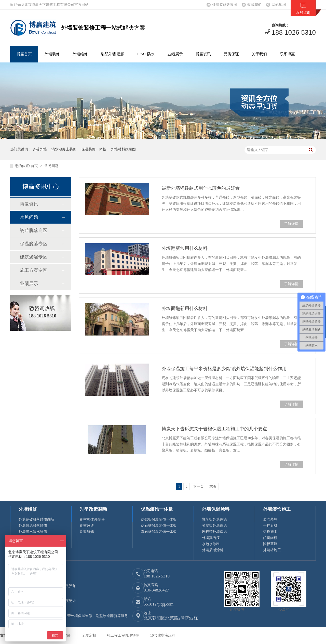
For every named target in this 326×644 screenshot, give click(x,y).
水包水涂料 (211, 544)
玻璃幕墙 (270, 519)
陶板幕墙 (270, 544)
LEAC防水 (146, 54)
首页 (35, 166)
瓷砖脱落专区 (34, 230)
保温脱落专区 (34, 244)
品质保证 (231, 54)
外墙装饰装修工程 (84, 28)
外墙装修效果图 (225, 5)
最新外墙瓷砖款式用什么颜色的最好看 (201, 188)
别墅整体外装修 (92, 519)
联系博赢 (287, 54)
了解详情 (291, 224)
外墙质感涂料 (213, 550)
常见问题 (51, 166)
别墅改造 (87, 526)
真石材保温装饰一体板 (159, 532)
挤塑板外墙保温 (214, 526)
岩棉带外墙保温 (214, 532)
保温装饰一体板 (94, 149)
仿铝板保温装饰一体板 (159, 519)
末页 (213, 487)
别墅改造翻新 (93, 509)
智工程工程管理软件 (124, 635)
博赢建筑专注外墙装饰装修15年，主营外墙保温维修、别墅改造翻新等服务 (69, 616)
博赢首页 (24, 54)
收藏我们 (254, 5)
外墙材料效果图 (123, 149)
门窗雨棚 (270, 538)
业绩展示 (175, 54)
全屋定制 (89, 635)
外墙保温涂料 (216, 509)
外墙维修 (80, 54)
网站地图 (279, 5)
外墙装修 (52, 54)
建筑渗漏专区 (34, 257)
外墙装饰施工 (277, 509)
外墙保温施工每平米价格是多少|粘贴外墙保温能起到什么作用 (224, 369)
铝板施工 (270, 532)
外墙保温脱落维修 (33, 526)
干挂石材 (270, 526)
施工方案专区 (34, 270)
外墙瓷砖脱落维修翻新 (36, 519)
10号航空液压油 (163, 635)
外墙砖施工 (272, 550)
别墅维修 (87, 532)
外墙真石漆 (211, 538)
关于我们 (259, 54)
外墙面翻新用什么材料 (185, 308)
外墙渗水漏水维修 (33, 532)
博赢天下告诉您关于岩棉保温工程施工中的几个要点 (214, 429)
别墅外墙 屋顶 (113, 54)
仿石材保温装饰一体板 (159, 526)
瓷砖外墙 (40, 149)
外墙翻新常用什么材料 (185, 248)
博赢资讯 (203, 54)
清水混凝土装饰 (64, 149)
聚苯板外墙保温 (214, 519)
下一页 (198, 487)
